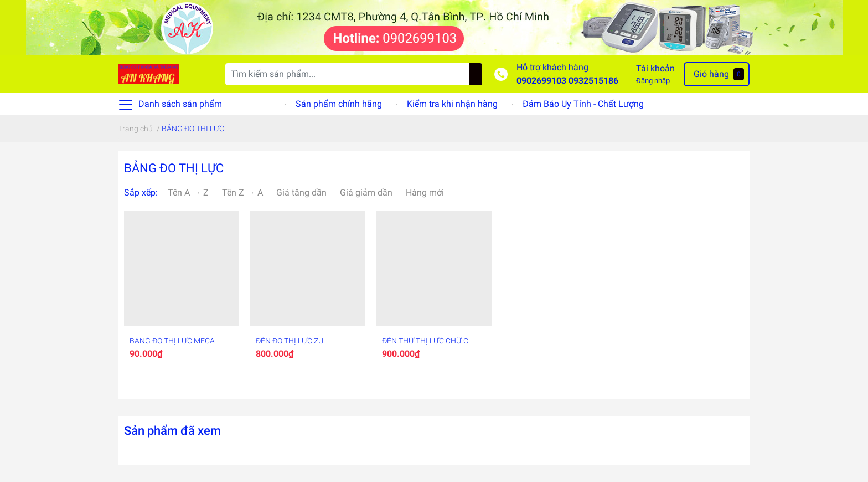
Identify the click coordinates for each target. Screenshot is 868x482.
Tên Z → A (242, 193)
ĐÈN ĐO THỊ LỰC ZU (290, 341)
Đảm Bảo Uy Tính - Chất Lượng (583, 104)
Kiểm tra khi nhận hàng (452, 104)
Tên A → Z (188, 193)
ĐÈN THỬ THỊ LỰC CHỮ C (425, 341)
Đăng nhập (653, 81)
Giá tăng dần (301, 193)
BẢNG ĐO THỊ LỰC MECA (172, 341)
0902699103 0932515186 (567, 81)
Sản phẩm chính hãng (339, 104)
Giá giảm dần (366, 193)
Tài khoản (655, 68)
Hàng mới (425, 193)
